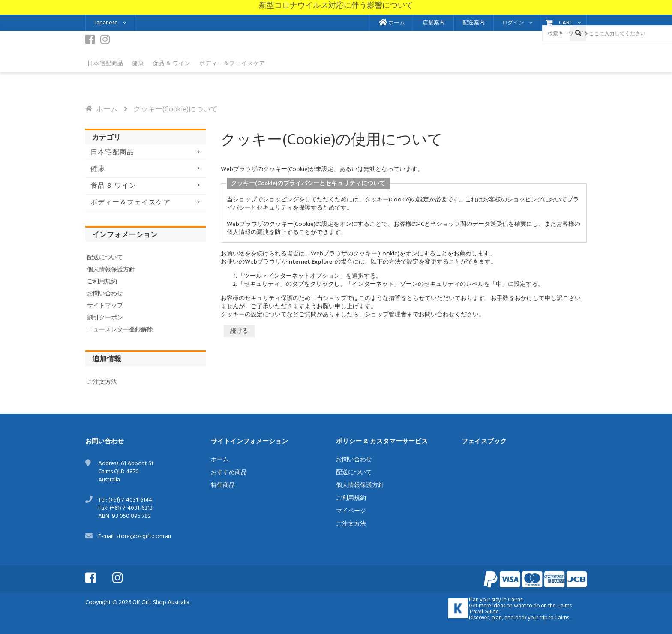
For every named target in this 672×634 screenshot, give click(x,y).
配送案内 (474, 23)
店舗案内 (434, 23)
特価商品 (223, 485)
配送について (105, 258)
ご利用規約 (102, 282)
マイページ (351, 511)
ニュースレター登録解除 (120, 330)
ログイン (513, 23)
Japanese (106, 23)
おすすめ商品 (229, 473)
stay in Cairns (507, 600)
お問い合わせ (105, 294)
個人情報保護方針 (111, 270)
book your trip (531, 618)
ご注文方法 (102, 382)
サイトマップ (105, 306)
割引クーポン (105, 318)
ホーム (392, 23)
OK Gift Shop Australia (161, 602)
